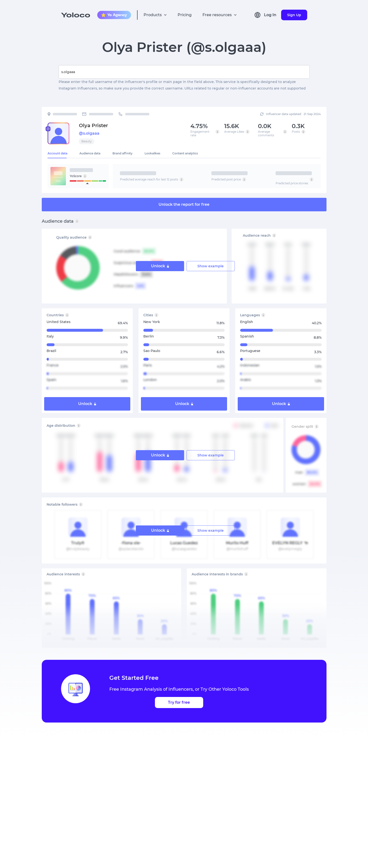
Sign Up (294, 15)
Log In (270, 15)
